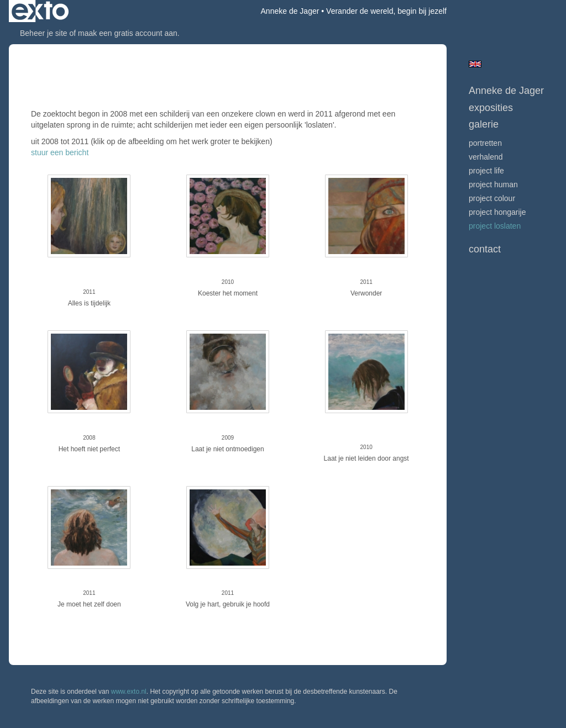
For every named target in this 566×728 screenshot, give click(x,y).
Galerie (484, 124)
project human (493, 184)
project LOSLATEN (495, 226)
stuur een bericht (60, 152)
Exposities (491, 108)
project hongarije (497, 212)
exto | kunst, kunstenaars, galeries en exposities (40, 11)
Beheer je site (44, 33)
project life (486, 171)
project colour (492, 198)
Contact (485, 249)
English (475, 64)
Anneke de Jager (290, 11)
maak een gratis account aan (128, 33)
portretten (485, 143)
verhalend (486, 157)
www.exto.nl (129, 692)
